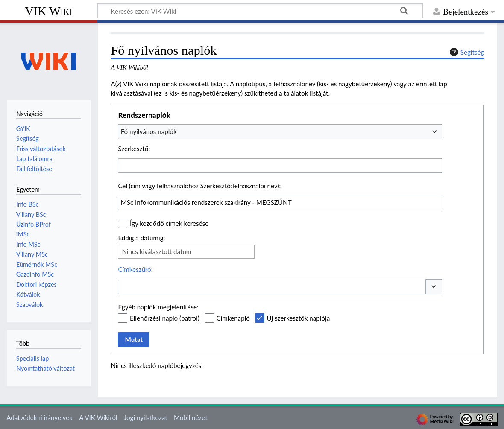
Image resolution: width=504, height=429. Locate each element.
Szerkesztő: (134, 149)
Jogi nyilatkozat (146, 417)
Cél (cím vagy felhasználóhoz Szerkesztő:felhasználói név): (199, 186)
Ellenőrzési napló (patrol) (165, 318)
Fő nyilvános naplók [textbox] (149, 131)
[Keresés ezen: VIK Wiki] (260, 11)
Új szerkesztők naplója (299, 318)
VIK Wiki (49, 11)
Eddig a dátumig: (141, 238)
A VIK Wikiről (98, 417)
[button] (434, 287)
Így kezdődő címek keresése (169, 223)
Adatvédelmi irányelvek (40, 417)
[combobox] (280, 131)
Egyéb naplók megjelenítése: (158, 307)
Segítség (466, 52)
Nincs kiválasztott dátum (157, 251)
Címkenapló (233, 318)
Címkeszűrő (134, 269)
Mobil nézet (191, 417)
